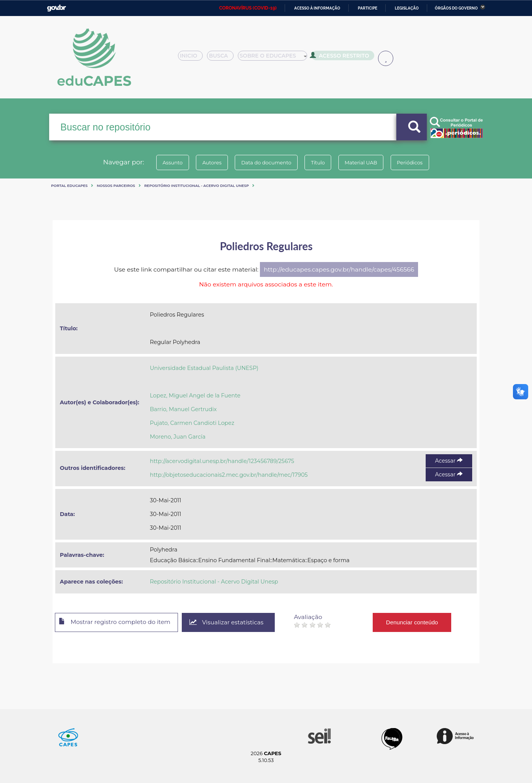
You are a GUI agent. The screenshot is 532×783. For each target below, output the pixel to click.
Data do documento (264, 162)
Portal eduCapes (69, 186)
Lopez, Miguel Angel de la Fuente (195, 396)
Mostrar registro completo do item (118, 623)
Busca (223, 58)
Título (320, 162)
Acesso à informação (317, 8)
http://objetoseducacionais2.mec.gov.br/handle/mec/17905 (229, 475)
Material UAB (366, 162)
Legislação (407, 8)
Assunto (164, 162)
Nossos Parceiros (116, 186)
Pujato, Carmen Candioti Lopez (192, 423)
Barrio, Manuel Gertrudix (183, 409)
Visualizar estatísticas (235, 623)
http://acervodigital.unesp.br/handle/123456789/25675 (222, 461)
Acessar (449, 461)
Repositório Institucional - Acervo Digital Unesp (197, 186)
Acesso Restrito (342, 57)
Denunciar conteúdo (422, 622)
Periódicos (418, 162)
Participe (368, 8)
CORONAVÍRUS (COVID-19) (248, 8)
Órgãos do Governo (456, 8)
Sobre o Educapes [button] (276, 58)
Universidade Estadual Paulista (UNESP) (204, 368)
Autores (207, 162)
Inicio (193, 58)
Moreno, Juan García (178, 437)
